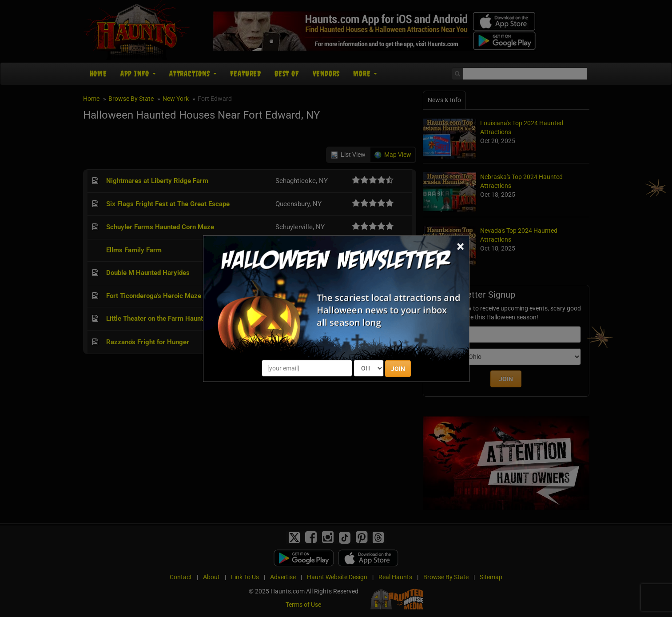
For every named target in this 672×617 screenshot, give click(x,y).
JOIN (398, 369)
